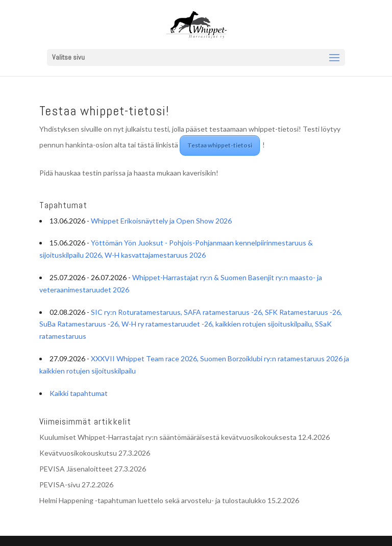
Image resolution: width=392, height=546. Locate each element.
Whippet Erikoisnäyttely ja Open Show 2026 (161, 221)
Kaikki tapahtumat (79, 393)
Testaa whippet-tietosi (220, 145)
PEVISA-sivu (60, 485)
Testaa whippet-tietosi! (104, 111)
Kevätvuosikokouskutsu (78, 453)
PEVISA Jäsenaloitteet (76, 469)
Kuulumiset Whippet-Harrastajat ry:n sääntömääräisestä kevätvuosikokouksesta (168, 437)
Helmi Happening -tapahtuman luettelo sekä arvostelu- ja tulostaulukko (153, 500)
